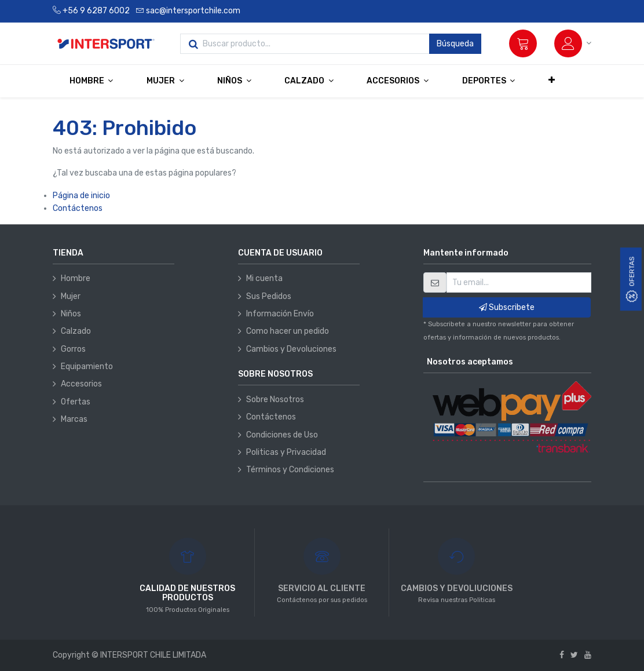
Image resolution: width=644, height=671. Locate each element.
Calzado (76, 331)
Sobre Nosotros (275, 400)
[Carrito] (523, 43)
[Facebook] (562, 655)
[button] (552, 81)
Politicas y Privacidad (286, 452)
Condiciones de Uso (282, 435)
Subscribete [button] (507, 307)
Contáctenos (78, 208)
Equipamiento (87, 367)
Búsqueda (455, 44)
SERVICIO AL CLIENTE (322, 588)
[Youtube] (588, 655)
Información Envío (280, 314)
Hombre (76, 278)
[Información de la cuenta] (573, 43)
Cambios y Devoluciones (291, 349)
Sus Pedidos (269, 296)
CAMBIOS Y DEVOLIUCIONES (457, 588)
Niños (71, 314)
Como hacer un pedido (288, 331)
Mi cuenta (264, 278)
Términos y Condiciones (290, 470)
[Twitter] (574, 655)
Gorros (73, 349)
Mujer (71, 296)
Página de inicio (81, 196)
